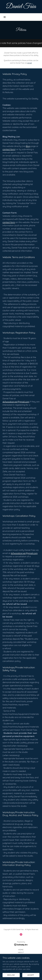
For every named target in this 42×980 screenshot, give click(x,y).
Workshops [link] (21, 961)
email (30, 63)
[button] (5, 17)
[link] (21, 7)
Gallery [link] (21, 955)
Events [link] (21, 969)
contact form (9, 149)
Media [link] (21, 972)
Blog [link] (21, 966)
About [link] (21, 952)
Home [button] (21, 950)
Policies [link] (21, 963)
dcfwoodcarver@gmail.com (16, 402)
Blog (28, 146)
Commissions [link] (21, 958)
